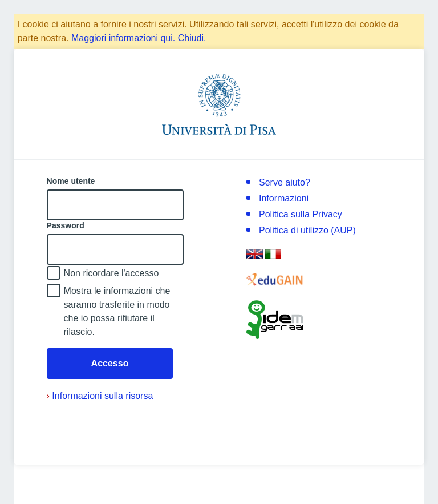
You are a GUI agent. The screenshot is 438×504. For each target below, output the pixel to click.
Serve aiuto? (285, 182)
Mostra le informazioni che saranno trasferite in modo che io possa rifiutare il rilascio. (117, 311)
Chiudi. (192, 38)
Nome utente (71, 181)
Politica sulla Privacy (301, 214)
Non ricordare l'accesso (111, 273)
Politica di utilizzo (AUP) (307, 230)
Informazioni (284, 198)
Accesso (110, 363)
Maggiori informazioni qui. (123, 38)
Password (66, 225)
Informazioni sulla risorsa (100, 396)
